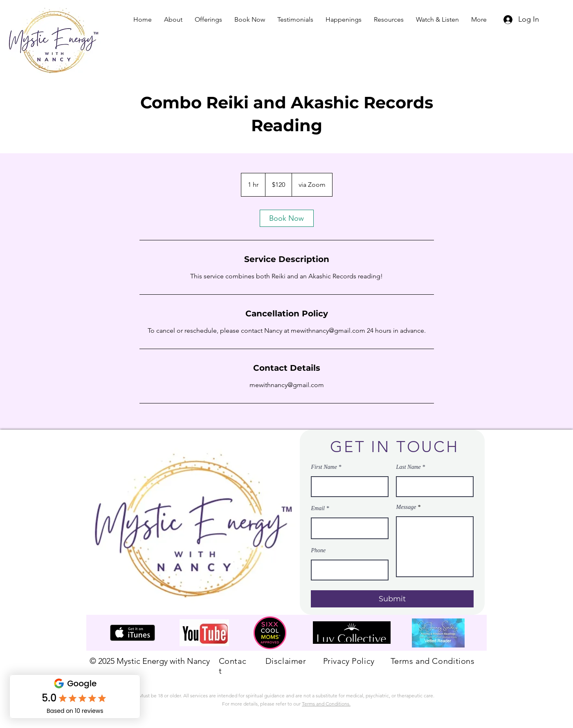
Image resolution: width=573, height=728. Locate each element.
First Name (324, 467)
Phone (319, 551)
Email (318, 508)
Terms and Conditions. (326, 704)
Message (406, 507)
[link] (287, 218)
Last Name (409, 467)
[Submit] (392, 599)
